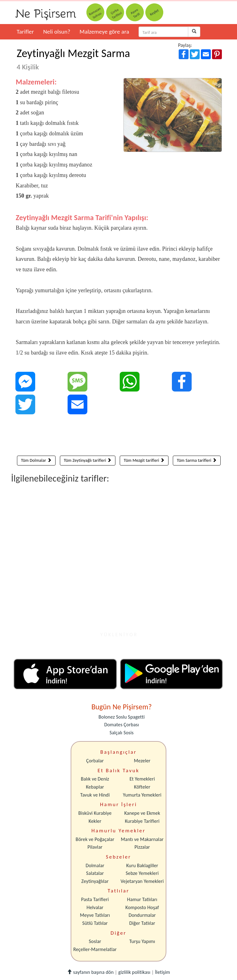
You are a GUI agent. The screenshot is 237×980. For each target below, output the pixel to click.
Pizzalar (142, 847)
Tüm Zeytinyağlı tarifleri (88, 460)
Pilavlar (95, 847)
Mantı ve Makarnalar (142, 839)
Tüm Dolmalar (36, 460)
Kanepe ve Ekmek (142, 813)
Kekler (95, 821)
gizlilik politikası (134, 972)
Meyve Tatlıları (95, 915)
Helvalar (95, 907)
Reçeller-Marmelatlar (95, 949)
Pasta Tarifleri (95, 899)
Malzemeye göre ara (104, 32)
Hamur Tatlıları (142, 899)
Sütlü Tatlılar (95, 923)
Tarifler (25, 32)
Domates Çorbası (122, 725)
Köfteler (142, 787)
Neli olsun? (57, 32)
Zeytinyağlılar (95, 881)
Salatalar (95, 873)
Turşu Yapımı (142, 941)
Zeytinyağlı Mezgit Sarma (73, 59)
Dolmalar (95, 865)
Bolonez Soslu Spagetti (122, 717)
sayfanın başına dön (90, 972)
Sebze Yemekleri (142, 873)
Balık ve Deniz (95, 779)
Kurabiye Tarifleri (142, 821)
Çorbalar (95, 761)
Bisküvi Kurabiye (95, 813)
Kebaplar (95, 787)
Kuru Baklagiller (142, 865)
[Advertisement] (119, 437)
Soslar (95, 941)
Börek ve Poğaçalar (95, 839)
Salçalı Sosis (122, 733)
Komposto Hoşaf (142, 907)
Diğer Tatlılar (142, 923)
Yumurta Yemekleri (142, 795)
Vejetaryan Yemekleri (142, 881)
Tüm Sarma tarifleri (197, 460)
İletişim (162, 972)
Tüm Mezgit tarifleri (144, 460)
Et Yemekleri (142, 779)
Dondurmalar (142, 915)
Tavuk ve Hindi (95, 795)
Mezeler (142, 761)
